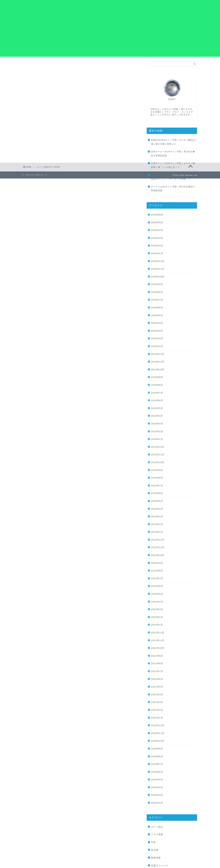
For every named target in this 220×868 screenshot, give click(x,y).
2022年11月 (158, 547)
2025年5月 (157, 315)
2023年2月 (157, 524)
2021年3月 (157, 702)
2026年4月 (157, 230)
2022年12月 (158, 540)
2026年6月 (157, 215)
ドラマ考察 (157, 834)
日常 (153, 842)
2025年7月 (157, 300)
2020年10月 (158, 741)
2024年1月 (157, 439)
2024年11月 (158, 362)
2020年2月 (157, 803)
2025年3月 (157, 331)
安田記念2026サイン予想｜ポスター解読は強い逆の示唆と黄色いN (173, 142)
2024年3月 (157, 424)
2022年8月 (157, 571)
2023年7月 (157, 486)
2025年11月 (158, 269)
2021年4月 (157, 694)
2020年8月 (157, 756)
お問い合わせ (149, 5)
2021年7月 (157, 671)
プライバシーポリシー (174, 5)
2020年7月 (157, 764)
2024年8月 (157, 385)
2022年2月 (157, 617)
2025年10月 (158, 277)
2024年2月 (157, 431)
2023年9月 (157, 470)
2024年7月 (157, 393)
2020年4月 (157, 787)
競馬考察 (156, 858)
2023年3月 (157, 516)
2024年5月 (157, 408)
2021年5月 (157, 687)
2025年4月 (157, 323)
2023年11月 (158, 455)
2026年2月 (157, 246)
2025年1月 (157, 346)
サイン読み (157, 827)
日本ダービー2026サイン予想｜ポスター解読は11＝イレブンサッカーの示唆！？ (173, 177)
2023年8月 (157, 478)
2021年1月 (157, 718)
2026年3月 (157, 238)
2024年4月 (157, 416)
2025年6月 (157, 308)
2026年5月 (157, 222)
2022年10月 (158, 555)
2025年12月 (158, 261)
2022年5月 (157, 594)
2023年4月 (157, 509)
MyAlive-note (39, 6)
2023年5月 (157, 501)
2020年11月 (158, 733)
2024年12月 (158, 354)
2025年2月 (157, 339)
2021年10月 (158, 648)
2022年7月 (157, 578)
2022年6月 (157, 586)
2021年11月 (158, 640)
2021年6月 (157, 679)
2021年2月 (157, 710)
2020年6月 (157, 772)
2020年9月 (157, 749)
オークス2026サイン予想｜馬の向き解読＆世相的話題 (173, 189)
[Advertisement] (110, 35)
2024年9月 (157, 377)
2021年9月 (157, 656)
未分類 (155, 850)
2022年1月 (157, 625)
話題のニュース (159, 865)
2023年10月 (158, 462)
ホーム (132, 5)
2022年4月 (157, 602)
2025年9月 (157, 284)
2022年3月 (157, 609)
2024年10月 (158, 369)
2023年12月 (158, 447)
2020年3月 (157, 795)
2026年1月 (157, 253)
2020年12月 (158, 725)
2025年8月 (157, 292)
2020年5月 (157, 780)
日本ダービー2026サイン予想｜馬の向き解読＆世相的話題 (173, 154)
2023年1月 (157, 532)
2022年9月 (157, 563)
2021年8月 (157, 664)
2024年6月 (157, 400)
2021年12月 (158, 633)
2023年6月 (157, 493)
